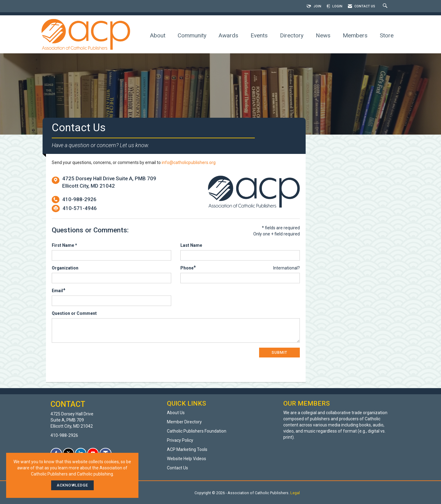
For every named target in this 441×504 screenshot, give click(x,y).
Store (387, 35)
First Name (63, 245)
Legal (295, 493)
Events (259, 35)
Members (355, 35)
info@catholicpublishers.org (189, 162)
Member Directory (184, 422)
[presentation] (98, 360)
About (158, 35)
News (323, 35)
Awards (228, 35)
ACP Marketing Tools (187, 449)
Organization (65, 268)
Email (57, 291)
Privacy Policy (180, 440)
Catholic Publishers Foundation (197, 431)
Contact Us (177, 468)
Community (192, 35)
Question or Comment (74, 313)
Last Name (191, 245)
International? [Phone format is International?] (286, 268)
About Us (176, 413)
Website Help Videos (187, 459)
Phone (187, 268)
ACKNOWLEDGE (72, 485)
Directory (292, 35)
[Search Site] (386, 6)
